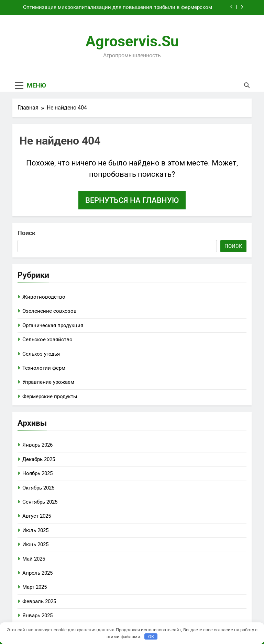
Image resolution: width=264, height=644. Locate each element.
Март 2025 (35, 587)
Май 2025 (34, 559)
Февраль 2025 (39, 601)
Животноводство (44, 297)
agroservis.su (132, 41)
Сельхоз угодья (41, 354)
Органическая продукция (53, 325)
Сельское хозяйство (47, 340)
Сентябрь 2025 (40, 502)
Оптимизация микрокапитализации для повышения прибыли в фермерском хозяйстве (118, 8)
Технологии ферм (44, 368)
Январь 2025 (37, 616)
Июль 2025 (35, 530)
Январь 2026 (37, 445)
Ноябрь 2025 (37, 473)
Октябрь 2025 (38, 488)
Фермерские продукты (50, 396)
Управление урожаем (48, 382)
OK (151, 637)
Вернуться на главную (132, 200)
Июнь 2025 (35, 544)
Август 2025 (37, 516)
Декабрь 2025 (39, 459)
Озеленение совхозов (49, 311)
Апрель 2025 (37, 573)
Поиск (26, 233)
